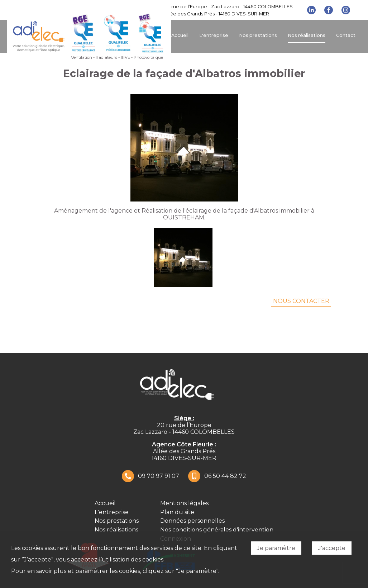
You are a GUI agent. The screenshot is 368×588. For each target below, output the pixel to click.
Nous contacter (301, 301)
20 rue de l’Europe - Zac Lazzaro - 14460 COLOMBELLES (229, 7)
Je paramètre (276, 548)
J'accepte (332, 548)
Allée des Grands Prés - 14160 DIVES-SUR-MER (217, 14)
